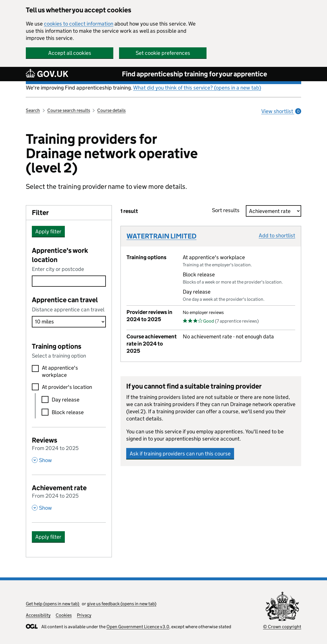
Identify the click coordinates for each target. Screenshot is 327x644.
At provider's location (67, 387)
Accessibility (38, 615)
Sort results (227, 210)
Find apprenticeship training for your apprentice (194, 74)
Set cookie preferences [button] (163, 53)
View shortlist (281, 111)
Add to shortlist (277, 235)
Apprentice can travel (65, 300)
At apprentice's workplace (60, 371)
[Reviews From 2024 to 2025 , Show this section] (69, 449)
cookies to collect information (79, 24)
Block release (68, 412)
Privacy (84, 615)
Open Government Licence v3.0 (138, 627)
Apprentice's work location (60, 255)
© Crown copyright (282, 627)
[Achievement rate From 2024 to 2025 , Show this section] (69, 497)
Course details (111, 110)
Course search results (69, 110)
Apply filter (48, 231)
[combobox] (69, 281)
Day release (66, 400)
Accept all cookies (70, 53)
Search (33, 110)
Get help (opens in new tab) (53, 604)
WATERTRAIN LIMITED (161, 236)
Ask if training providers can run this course (180, 454)
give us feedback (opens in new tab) (122, 604)
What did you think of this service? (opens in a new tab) (197, 88)
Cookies (64, 615)
